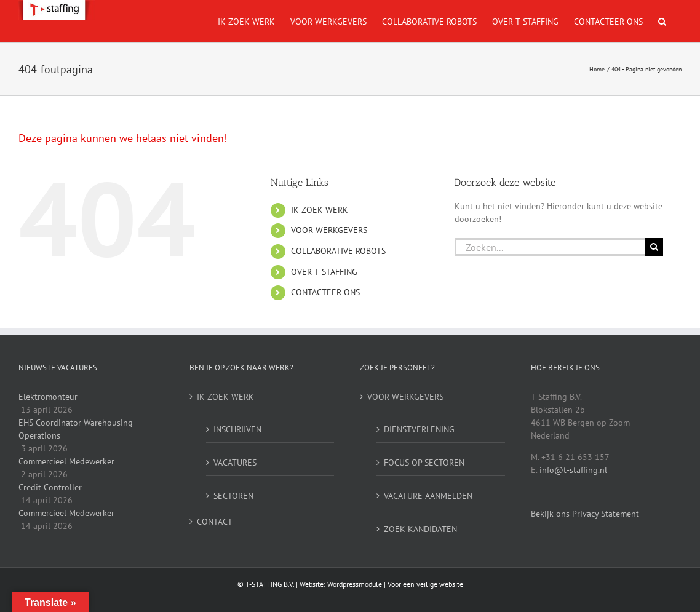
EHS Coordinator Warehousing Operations (76, 429)
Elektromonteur (48, 397)
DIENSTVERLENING (419, 429)
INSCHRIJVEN (237, 429)
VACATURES (235, 463)
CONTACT (215, 522)
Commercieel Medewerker (66, 461)
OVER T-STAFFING (324, 272)
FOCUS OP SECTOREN (424, 463)
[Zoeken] (654, 247)
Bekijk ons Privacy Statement (585, 514)
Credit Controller (50, 487)
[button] (662, 21)
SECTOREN (233, 496)
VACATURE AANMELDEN (428, 496)
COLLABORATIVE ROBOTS (338, 251)
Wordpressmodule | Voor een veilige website (395, 584)
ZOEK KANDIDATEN (420, 529)
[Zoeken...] (550, 247)
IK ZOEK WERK (320, 210)
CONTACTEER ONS (325, 292)
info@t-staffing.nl (573, 470)
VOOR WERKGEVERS (329, 230)
